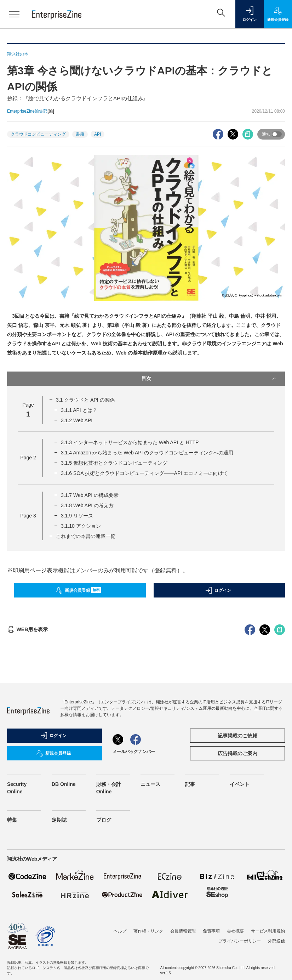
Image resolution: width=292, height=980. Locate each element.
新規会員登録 (78, 590)
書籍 (80, 134)
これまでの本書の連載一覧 (86, 536)
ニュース (150, 912)
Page (28, 458)
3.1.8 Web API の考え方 (87, 505)
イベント (240, 912)
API (98, 134)
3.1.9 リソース (77, 516)
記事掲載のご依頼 (237, 863)
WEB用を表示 (27, 757)
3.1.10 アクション (81, 526)
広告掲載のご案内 (237, 881)
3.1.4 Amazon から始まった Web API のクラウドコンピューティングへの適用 (147, 453)
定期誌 (59, 947)
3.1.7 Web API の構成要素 (90, 495)
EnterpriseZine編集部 (27, 111)
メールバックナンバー (134, 879)
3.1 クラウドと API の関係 (85, 400)
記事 (190, 912)
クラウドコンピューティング (38, 134)
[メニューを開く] (14, 14)
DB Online (64, 912)
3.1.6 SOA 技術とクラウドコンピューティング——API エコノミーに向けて (144, 473)
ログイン (218, 590)
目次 (210, 379)
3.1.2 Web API (77, 420)
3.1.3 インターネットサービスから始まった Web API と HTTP (130, 442)
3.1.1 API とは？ (79, 410)
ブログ (104, 947)
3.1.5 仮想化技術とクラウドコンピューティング (114, 463)
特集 (12, 947)
